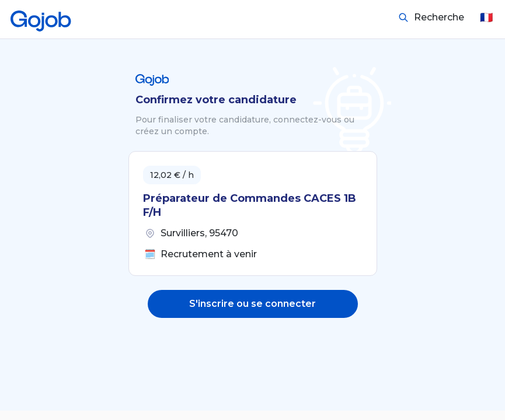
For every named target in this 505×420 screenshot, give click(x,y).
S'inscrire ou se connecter (252, 304)
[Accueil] (41, 17)
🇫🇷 (486, 17)
